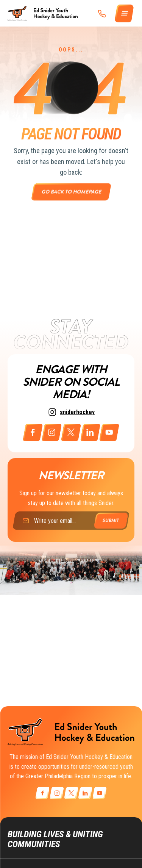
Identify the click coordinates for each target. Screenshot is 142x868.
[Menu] (125, 13)
